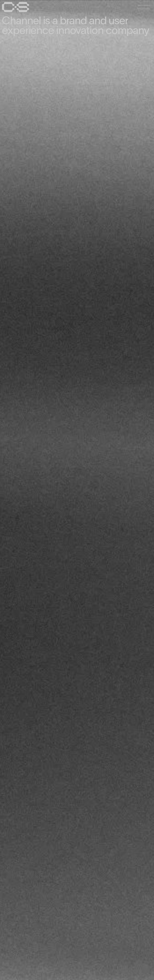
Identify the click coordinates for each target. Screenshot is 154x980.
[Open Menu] (144, 7)
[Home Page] (16, 11)
